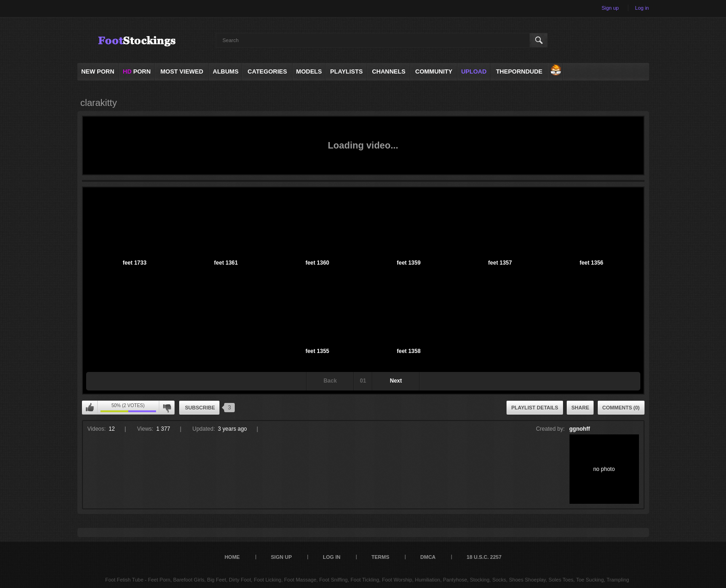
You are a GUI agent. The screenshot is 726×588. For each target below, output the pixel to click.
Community (434, 71)
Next (396, 381)
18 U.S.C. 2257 (484, 557)
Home (232, 557)
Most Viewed (181, 71)
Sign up (610, 8)
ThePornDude (519, 71)
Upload (474, 71)
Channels (388, 71)
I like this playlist (90, 408)
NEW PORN (98, 71)
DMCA (428, 557)
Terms (380, 557)
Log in (642, 8)
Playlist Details (535, 408)
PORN (137, 71)
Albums (226, 71)
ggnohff (580, 429)
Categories (267, 71)
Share (580, 408)
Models (309, 71)
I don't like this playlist (167, 408)
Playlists (346, 71)
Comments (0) (621, 408)
